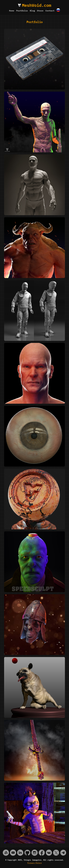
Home (12, 11)
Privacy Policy (35, 863)
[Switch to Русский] (58, 10)
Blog (32, 11)
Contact (50, 11)
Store (40, 11)
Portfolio (22, 11)
